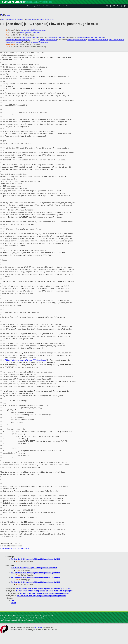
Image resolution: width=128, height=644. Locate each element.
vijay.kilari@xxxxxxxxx (56, 37)
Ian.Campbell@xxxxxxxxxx (28, 37)
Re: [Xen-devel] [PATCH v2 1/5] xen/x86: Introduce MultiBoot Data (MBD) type (45, 591)
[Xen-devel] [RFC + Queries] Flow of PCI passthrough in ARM (34, 568)
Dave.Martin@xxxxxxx (13, 42)
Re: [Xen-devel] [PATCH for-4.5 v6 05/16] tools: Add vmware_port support (43, 589)
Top (2, 15)
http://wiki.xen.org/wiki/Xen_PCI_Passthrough (26, 360)
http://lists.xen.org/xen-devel (15, 548)
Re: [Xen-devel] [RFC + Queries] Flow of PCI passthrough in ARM (35, 559)
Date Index (40, 19)
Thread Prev (21, 19)
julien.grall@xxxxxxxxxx (49, 40)
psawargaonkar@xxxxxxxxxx (98, 40)
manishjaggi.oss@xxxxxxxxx (30, 33)
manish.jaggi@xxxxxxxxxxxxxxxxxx (18, 40)
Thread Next (30, 19)
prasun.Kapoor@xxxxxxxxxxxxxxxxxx (91, 37)
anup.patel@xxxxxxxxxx (40, 42)
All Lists (7, 15)
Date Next (12, 19)
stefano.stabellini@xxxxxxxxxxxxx (34, 30)
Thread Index (49, 19)
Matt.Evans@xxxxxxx (117, 40)
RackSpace (38, 627)
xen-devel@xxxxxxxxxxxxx (77, 40)
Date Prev (4, 19)
